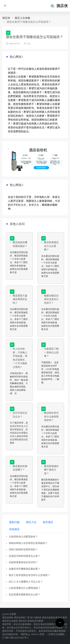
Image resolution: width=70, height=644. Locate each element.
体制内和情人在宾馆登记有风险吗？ (28, 543)
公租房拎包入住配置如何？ (23, 537)
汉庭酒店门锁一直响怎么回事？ (51, 352)
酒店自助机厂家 (22, 618)
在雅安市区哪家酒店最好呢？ (25, 569)
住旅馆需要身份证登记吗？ (23, 562)
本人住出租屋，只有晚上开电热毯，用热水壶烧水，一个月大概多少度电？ (20, 358)
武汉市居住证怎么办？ (20, 415)
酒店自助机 (8, 618)
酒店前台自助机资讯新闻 (31, 621)
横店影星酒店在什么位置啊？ (51, 246)
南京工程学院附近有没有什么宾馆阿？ (29, 575)
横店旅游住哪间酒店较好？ (20, 244)
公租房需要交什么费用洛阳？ (25, 588)
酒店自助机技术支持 (52, 618)
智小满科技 (36, 618)
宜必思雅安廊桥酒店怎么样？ (25, 595)
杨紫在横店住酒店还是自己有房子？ (51, 299)
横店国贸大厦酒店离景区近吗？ (20, 299)
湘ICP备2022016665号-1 (15, 638)
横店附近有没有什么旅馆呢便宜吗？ (51, 416)
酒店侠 (6, 18)
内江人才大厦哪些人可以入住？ (26, 582)
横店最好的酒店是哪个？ (20, 468)
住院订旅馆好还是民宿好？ (23, 549)
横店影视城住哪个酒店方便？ (51, 470)
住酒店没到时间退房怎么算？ (25, 556)
